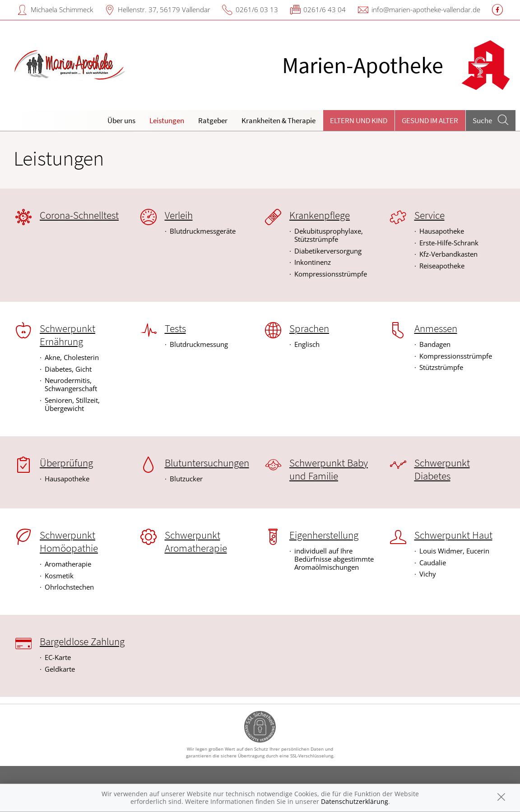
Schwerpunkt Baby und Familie (329, 469)
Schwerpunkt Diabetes (442, 469)
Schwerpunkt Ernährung (67, 335)
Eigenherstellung (324, 535)
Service (429, 215)
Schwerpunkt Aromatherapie (196, 542)
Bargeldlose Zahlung (82, 641)
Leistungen (167, 120)
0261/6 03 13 (257, 9)
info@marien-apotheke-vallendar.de (426, 9)
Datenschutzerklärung (355, 801)
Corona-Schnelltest (79, 215)
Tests (175, 328)
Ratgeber (213, 120)
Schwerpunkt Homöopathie (69, 542)
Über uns (121, 120)
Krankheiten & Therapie (279, 120)
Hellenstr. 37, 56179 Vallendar (164, 9)
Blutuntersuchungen (207, 463)
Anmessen (436, 328)
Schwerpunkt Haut (453, 535)
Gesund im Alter (430, 120)
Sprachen (309, 328)
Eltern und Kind (359, 120)
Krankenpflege (320, 215)
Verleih (179, 215)
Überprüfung (66, 463)
